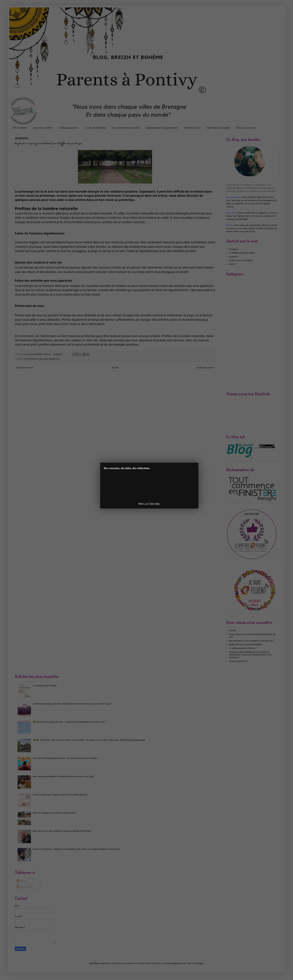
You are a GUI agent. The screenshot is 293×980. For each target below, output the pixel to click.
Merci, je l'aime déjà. (149, 504)
